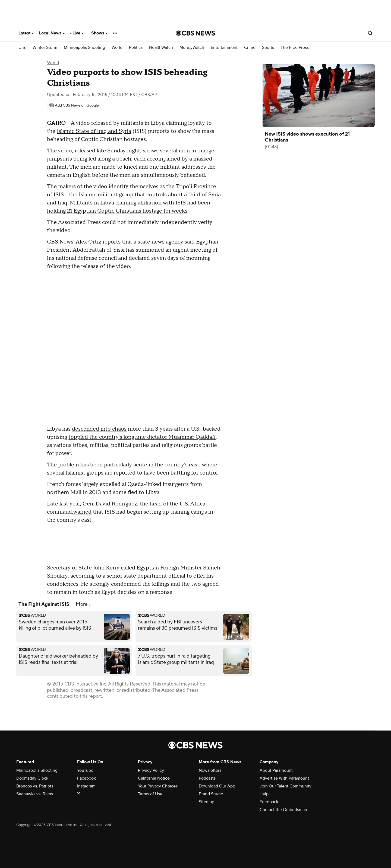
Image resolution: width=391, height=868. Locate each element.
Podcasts (207, 778)
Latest (26, 33)
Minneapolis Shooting (84, 48)
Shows (99, 33)
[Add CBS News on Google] (74, 105)
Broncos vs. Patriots (35, 786)
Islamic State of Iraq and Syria (94, 131)
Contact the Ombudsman (283, 810)
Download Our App (217, 786)
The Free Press (295, 48)
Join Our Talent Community (286, 786)
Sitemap (206, 802)
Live (78, 33)
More (83, 604)
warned (82, 512)
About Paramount (276, 770)
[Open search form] (370, 33)
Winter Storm (45, 48)
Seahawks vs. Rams (35, 794)
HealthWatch (161, 48)
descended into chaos (99, 429)
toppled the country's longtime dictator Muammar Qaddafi (142, 437)
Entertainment (224, 48)
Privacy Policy (151, 770)
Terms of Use (150, 794)
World (117, 48)
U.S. (22, 48)
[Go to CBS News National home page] (195, 33)
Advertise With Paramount (284, 778)
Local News (52, 33)
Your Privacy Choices (158, 786)
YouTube (85, 770)
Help (264, 794)
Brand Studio (211, 794)
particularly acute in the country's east (152, 465)
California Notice (154, 778)
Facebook (86, 778)
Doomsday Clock (32, 778)
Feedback (269, 802)
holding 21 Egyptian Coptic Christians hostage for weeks (117, 211)
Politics (136, 48)
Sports (268, 48)
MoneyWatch (192, 48)
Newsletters (210, 770)
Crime (250, 48)
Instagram (86, 786)
